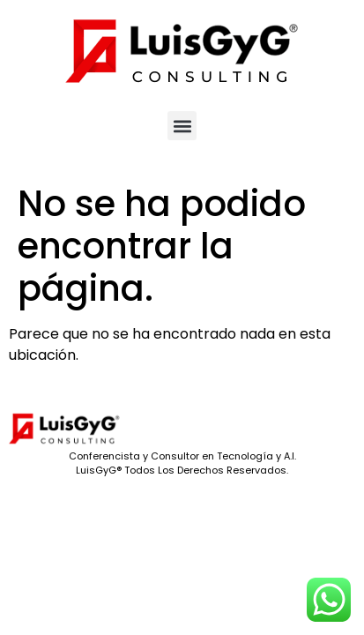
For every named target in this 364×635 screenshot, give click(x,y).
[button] (182, 126)
